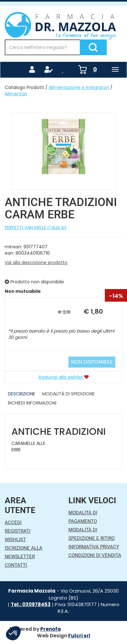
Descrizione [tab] (22, 394)
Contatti (16, 565)
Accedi (13, 523)
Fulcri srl (79, 636)
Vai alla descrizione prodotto (36, 263)
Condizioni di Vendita (95, 555)
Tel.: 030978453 (31, 604)
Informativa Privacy (94, 547)
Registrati (18, 531)
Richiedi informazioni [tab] (32, 403)
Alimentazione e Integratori (79, 87)
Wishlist (15, 540)
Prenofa (51, 629)
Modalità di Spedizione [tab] (68, 394)
